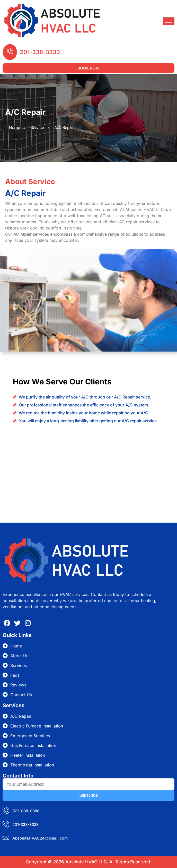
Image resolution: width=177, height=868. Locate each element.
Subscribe (88, 795)
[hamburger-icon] (169, 21)
